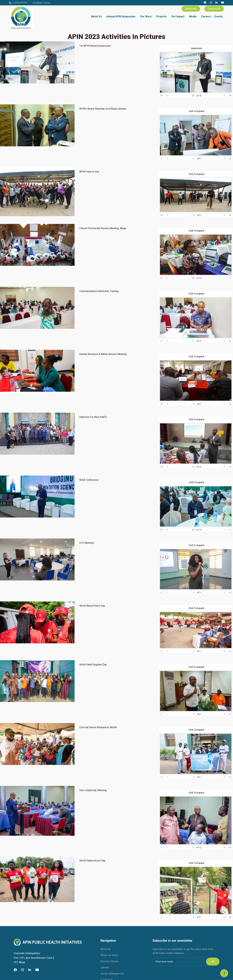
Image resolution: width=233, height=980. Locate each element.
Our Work (146, 16)
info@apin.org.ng (41, 3)
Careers (206, 16)
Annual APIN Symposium (121, 16)
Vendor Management (112, 974)
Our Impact (178, 16)
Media (193, 16)
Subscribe (191, 9)
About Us (96, 16)
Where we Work (109, 955)
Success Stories (109, 961)
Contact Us (214, 9)
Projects (161, 16)
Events (219, 16)
